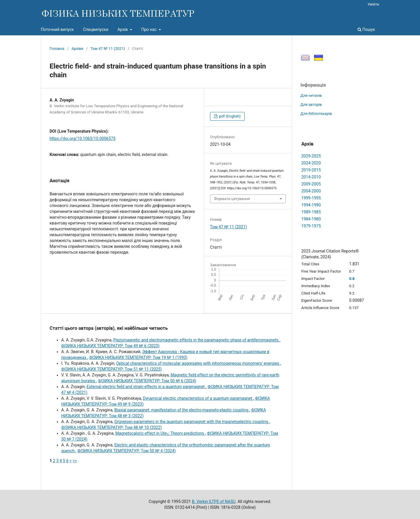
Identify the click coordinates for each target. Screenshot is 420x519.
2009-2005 (311, 184)
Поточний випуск (57, 29)
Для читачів (311, 95)
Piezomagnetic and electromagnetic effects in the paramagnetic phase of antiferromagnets (196, 340)
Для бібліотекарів (316, 114)
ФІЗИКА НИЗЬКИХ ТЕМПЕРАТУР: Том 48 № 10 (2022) (112, 427)
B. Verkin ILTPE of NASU (214, 502)
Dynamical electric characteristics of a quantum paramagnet (198, 398)
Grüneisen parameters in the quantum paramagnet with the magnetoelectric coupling (192, 422)
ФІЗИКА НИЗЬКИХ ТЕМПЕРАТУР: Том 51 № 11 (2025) (112, 369)
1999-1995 (311, 198)
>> (75, 461)
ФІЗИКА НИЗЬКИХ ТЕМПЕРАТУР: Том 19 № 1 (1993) (138, 357)
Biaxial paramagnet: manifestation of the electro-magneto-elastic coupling (182, 410)
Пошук (366, 29)
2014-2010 (311, 177)
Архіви (77, 49)
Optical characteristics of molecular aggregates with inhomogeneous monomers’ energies (198, 363)
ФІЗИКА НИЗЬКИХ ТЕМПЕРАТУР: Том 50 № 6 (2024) (147, 381)
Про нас (149, 29)
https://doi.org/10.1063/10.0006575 (83, 138)
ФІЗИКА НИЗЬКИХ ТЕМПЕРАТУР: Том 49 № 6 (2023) (110, 346)
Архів (123, 29)
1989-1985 (311, 212)
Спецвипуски (96, 29)
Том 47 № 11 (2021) (108, 49)
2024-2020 (311, 163)
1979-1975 (311, 226)
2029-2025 (311, 156)
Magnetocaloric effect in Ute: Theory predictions (160, 433)
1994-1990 (311, 205)
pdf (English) (229, 116)
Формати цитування (232, 199)
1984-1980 (311, 219)
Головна (57, 49)
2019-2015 (311, 170)
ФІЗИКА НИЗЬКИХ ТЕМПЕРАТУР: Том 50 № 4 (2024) (127, 451)
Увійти (373, 4)
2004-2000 (311, 191)
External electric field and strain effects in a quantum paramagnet (146, 387)
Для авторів (311, 105)
